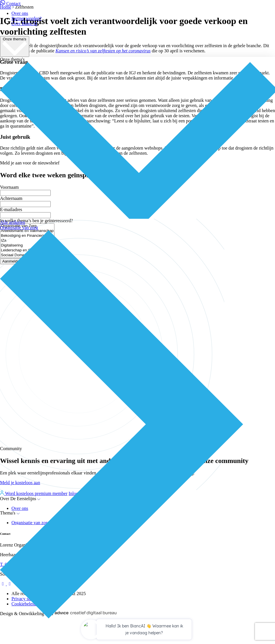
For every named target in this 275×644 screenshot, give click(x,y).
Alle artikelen (13, 222)
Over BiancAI (24, 24)
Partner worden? (26, 18)
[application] (137, 630)
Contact (10, 4)
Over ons (20, 13)
